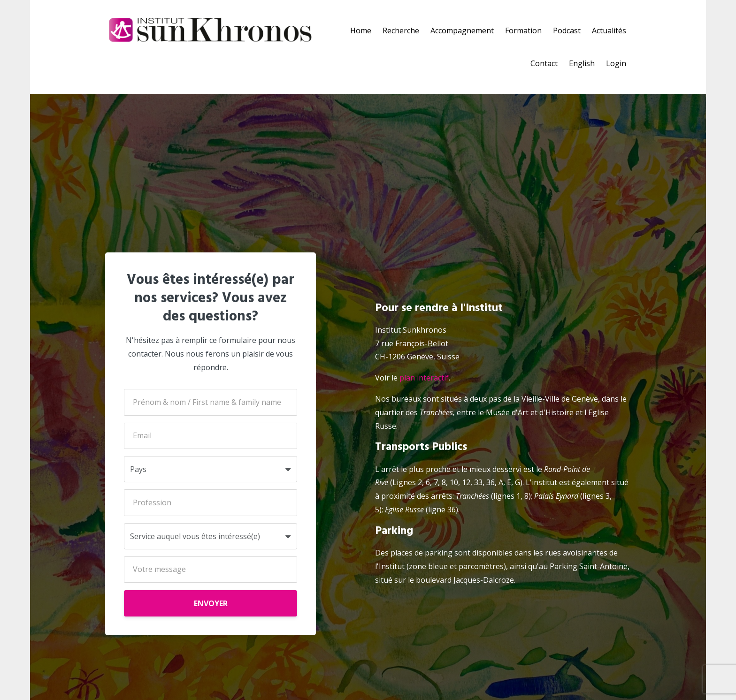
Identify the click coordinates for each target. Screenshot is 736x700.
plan (407, 378)
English (582, 63)
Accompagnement (462, 30)
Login (616, 63)
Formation (523, 30)
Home (361, 30)
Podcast (567, 30)
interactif (432, 378)
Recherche (401, 30)
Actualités (609, 30)
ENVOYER (211, 603)
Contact (544, 63)
